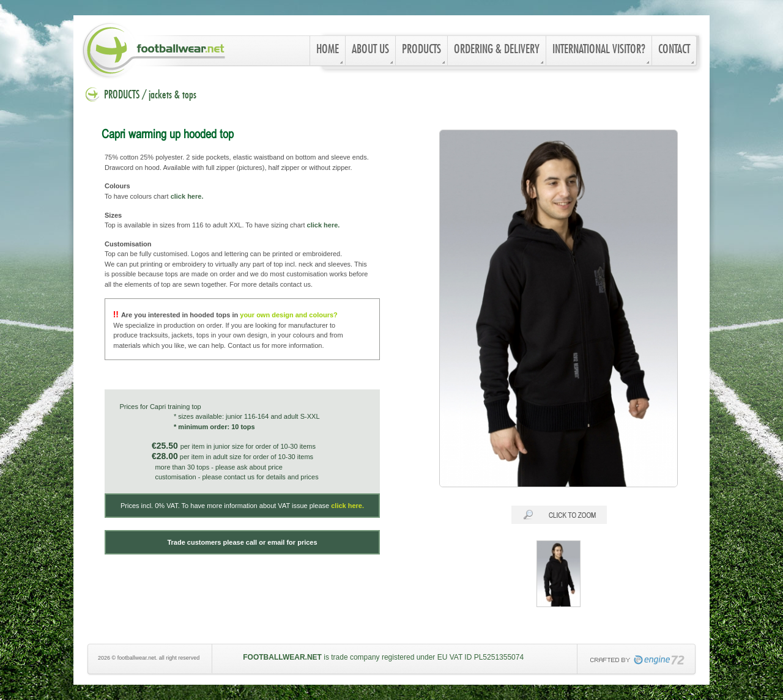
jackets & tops (173, 95)
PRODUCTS (122, 95)
